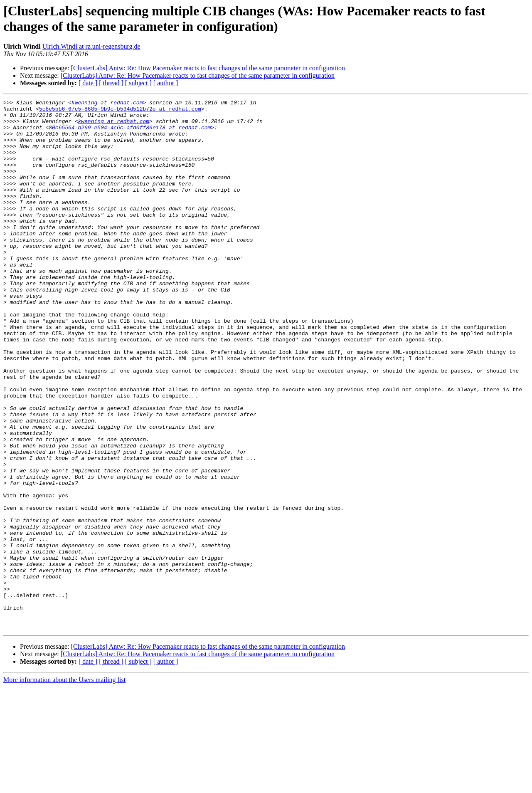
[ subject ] (138, 83)
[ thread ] (111, 83)
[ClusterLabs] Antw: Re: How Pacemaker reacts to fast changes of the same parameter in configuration (208, 68)
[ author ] (166, 83)
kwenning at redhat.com (107, 104)
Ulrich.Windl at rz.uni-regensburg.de (91, 46)
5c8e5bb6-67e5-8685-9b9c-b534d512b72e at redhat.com (120, 111)
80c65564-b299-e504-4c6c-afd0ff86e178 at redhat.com (130, 133)
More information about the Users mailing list (64, 786)
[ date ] (88, 83)
